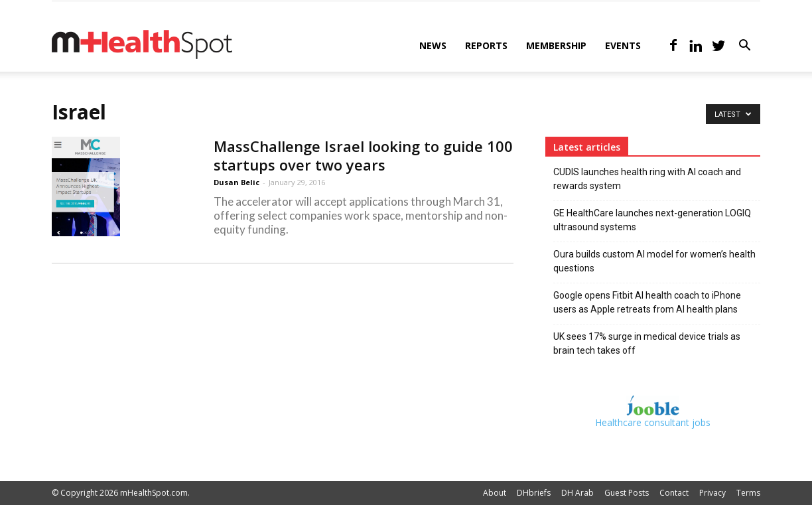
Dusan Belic (237, 182)
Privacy (712, 493)
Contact (674, 493)
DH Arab (577, 493)
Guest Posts (627, 493)
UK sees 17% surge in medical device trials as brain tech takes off (647, 343)
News (433, 45)
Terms (748, 493)
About (495, 493)
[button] (744, 47)
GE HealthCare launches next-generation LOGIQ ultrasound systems (652, 220)
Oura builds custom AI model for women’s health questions (654, 261)
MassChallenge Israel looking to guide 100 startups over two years (363, 155)
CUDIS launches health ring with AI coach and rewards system (647, 179)
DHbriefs (534, 493)
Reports (486, 45)
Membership (556, 45)
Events (623, 45)
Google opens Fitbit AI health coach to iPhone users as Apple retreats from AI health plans (647, 302)
